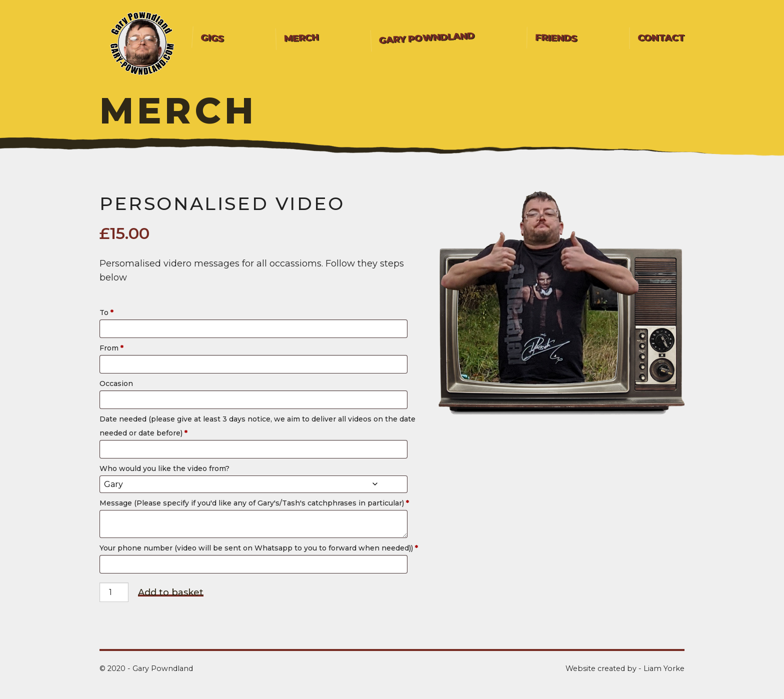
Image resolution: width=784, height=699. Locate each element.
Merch (301, 38)
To (107, 312)
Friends (556, 38)
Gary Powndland (427, 38)
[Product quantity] (114, 592)
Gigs (212, 38)
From (112, 348)
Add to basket (171, 593)
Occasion (117, 383)
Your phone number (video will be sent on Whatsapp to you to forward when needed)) (260, 548)
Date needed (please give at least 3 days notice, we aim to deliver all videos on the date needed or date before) (257, 426)
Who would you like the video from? (165, 468)
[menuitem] (212, 38)
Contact (661, 38)
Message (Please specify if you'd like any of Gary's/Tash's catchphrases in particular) (255, 503)
